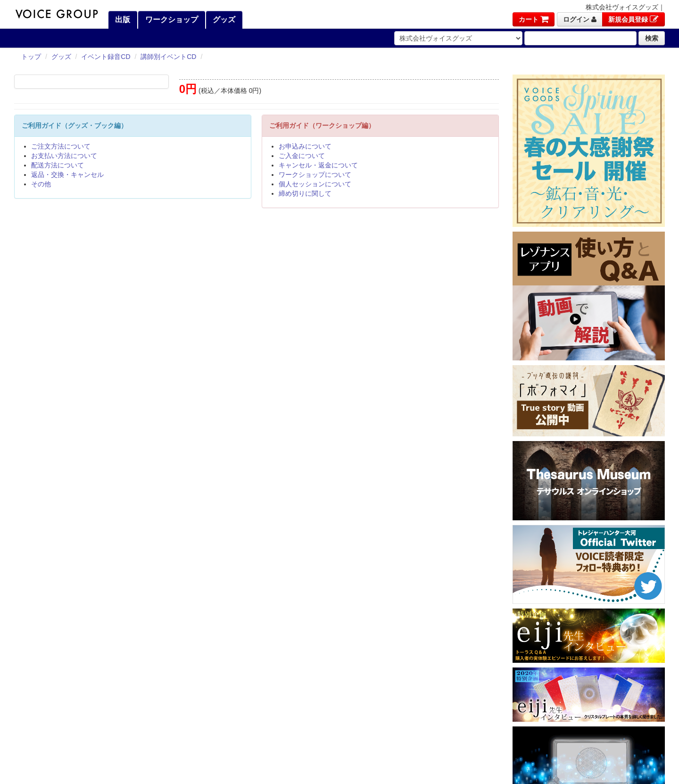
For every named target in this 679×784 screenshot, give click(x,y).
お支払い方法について (64, 156)
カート (534, 19)
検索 (652, 38)
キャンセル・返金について (318, 165)
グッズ (223, 20)
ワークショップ (170, 20)
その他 (41, 184)
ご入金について (302, 156)
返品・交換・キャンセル (67, 175)
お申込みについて (305, 146)
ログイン (580, 19)
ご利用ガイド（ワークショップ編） (322, 125)
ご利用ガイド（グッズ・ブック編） (75, 125)
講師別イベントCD (168, 57)
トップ (31, 57)
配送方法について (58, 165)
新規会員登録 (633, 19)
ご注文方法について (61, 146)
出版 (122, 20)
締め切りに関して (305, 193)
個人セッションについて (315, 184)
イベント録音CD (106, 57)
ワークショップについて (315, 175)
